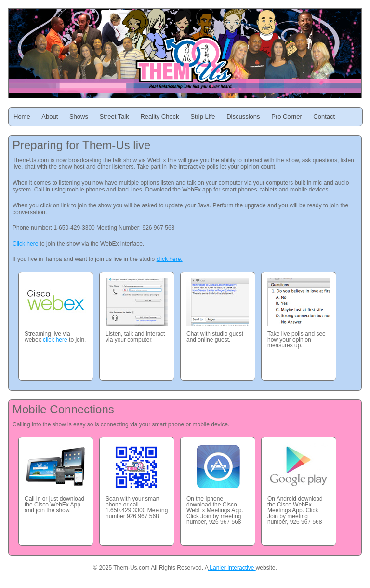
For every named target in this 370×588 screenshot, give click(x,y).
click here (55, 340)
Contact (324, 116)
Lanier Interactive (232, 568)
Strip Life (203, 116)
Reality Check (159, 116)
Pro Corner (287, 116)
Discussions (243, 116)
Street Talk (114, 116)
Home (22, 116)
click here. (170, 259)
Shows (79, 116)
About (50, 116)
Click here (25, 244)
